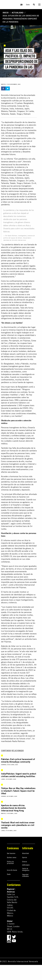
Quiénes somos (12, 857)
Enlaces (25, 862)
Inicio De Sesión (12, 870)
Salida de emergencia (26, 869)
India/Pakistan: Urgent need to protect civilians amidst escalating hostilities (19, 775)
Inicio (6, 13)
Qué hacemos (11, 853)
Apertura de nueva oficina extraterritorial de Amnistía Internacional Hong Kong (13, 808)
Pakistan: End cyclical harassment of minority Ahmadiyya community (18, 760)
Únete (28, 5)
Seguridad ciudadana (25, 875)
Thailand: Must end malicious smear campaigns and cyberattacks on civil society (18, 825)
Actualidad (18, 13)
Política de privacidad (10, 862)
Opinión (25, 857)
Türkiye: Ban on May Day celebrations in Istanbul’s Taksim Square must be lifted (18, 791)
